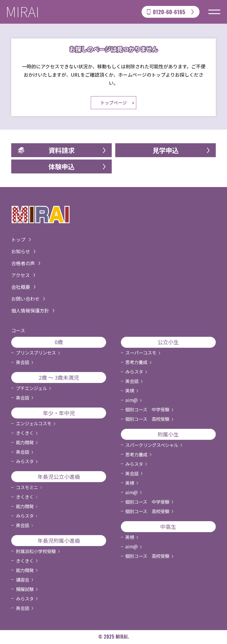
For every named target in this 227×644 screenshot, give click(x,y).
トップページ (113, 103)
